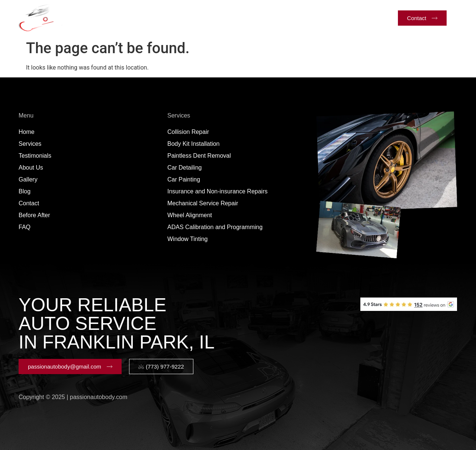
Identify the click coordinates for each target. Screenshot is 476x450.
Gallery (265, 18)
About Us (228, 18)
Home (98, 18)
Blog (295, 18)
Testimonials (185, 18)
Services (137, 18)
